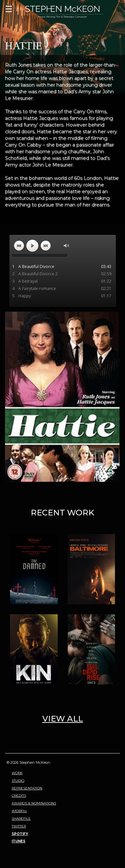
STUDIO (18, 781)
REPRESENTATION (27, 788)
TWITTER (19, 826)
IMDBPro (19, 811)
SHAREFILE (21, 819)
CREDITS (19, 796)
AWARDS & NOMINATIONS (34, 803)
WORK (17, 773)
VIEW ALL (63, 719)
